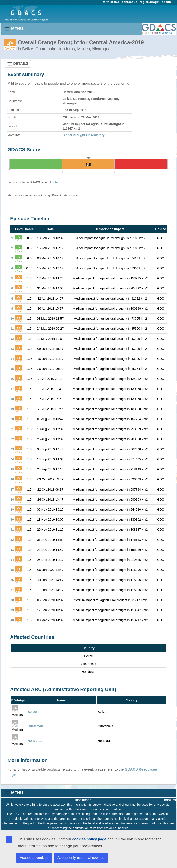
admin (166, 2)
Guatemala (36, 726)
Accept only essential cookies (81, 858)
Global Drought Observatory (83, 135)
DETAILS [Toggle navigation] (18, 64)
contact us (130, 2)
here (58, 182)
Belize (32, 712)
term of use (111, 2)
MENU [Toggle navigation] (14, 29)
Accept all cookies (34, 858)
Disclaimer (83, 800)
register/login (150, 2)
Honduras (35, 741)
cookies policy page (89, 839)
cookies (170, 800)
